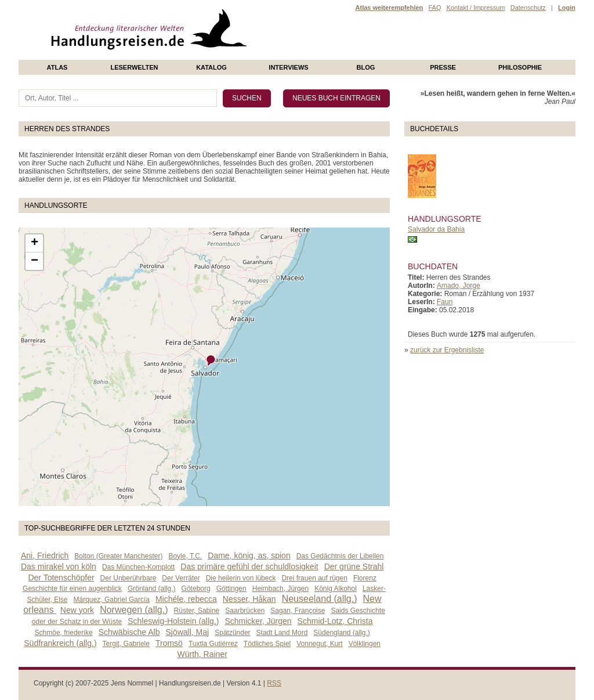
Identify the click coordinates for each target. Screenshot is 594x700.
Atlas (57, 67)
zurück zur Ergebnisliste (447, 350)
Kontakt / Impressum (476, 8)
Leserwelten (134, 67)
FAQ (434, 8)
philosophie (520, 67)
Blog (366, 67)
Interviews (288, 67)
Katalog (211, 67)
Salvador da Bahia (436, 229)
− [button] (35, 261)
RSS (274, 683)
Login (567, 8)
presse (443, 67)
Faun (445, 302)
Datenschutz (528, 8)
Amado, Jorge (459, 286)
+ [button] (35, 243)
